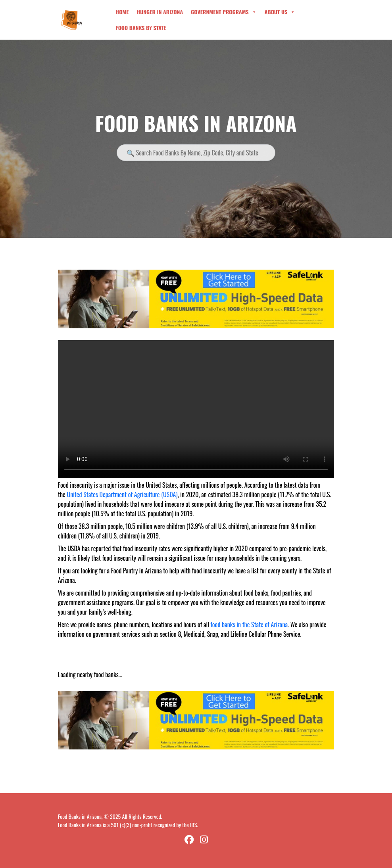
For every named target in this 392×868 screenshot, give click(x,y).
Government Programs (224, 12)
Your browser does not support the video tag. (196, 409)
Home (122, 12)
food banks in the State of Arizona (249, 625)
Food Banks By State (141, 28)
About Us (280, 12)
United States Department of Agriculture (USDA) (122, 494)
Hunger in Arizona (160, 12)
